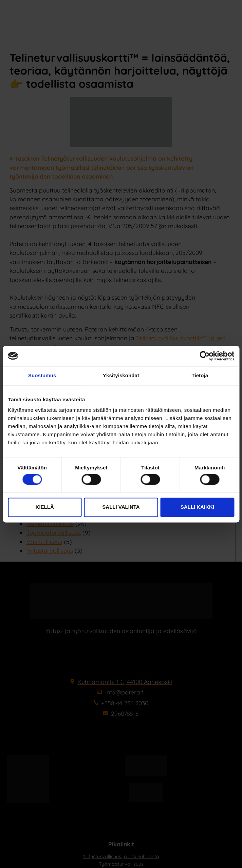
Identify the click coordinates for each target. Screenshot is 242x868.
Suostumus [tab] (42, 375)
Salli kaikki (197, 507)
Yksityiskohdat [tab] (121, 375)
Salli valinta (121, 507)
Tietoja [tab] (200, 375)
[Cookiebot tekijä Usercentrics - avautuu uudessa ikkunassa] (204, 356)
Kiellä (45, 507)
